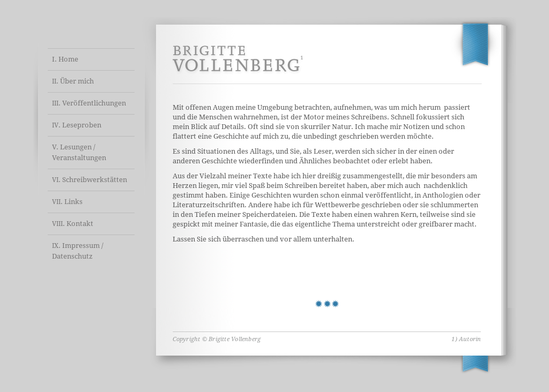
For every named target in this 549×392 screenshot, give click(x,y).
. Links (67, 202)
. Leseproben (77, 125)
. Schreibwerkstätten (90, 180)
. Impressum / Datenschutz (78, 251)
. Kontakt (73, 224)
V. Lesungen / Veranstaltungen (79, 152)
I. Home (65, 59)
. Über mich (73, 81)
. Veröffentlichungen (89, 103)
